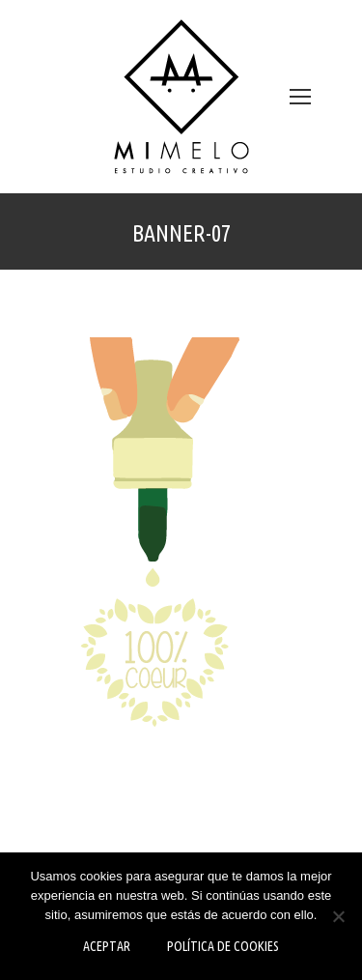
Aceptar (107, 946)
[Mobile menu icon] (300, 97)
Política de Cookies (223, 946)
